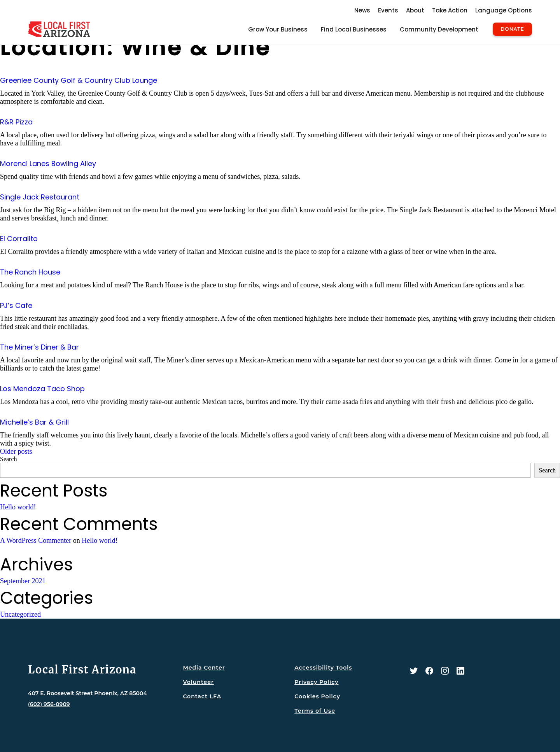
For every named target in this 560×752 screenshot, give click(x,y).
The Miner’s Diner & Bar (39, 347)
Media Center (204, 668)
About (415, 10)
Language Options (504, 10)
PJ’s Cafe (16, 305)
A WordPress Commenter (36, 540)
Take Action (450, 10)
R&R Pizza (16, 122)
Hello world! (18, 507)
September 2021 (23, 581)
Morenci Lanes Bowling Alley (48, 164)
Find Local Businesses (354, 29)
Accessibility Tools (323, 668)
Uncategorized (20, 614)
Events (388, 10)
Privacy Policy (316, 682)
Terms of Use (315, 711)
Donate (512, 29)
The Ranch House (30, 272)
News (362, 10)
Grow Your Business (278, 29)
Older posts (16, 451)
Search (9, 459)
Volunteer (198, 682)
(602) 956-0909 (49, 704)
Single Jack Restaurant (40, 197)
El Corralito (19, 239)
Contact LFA (202, 696)
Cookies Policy (317, 696)
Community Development (439, 29)
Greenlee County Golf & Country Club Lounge (79, 80)
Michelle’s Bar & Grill (34, 422)
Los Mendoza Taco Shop (42, 389)
